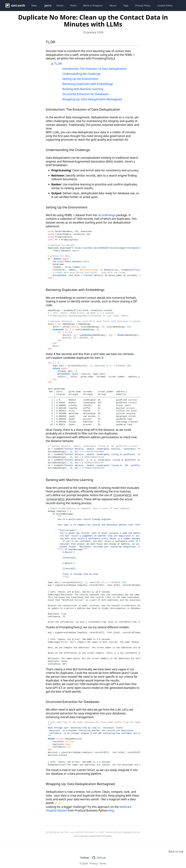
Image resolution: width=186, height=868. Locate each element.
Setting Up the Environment (80, 79)
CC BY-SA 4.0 (53, 832)
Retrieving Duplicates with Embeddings (88, 84)
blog (111, 810)
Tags (126, 5)
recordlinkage (107, 215)
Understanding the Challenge (81, 74)
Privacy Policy (143, 5)
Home (60, 5)
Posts (73, 5)
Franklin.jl (127, 832)
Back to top (176, 851)
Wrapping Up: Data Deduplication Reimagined (92, 99)
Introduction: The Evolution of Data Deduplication (94, 69)
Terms (103, 863)
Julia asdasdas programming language (93, 836)
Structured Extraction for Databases (85, 94)
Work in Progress (93, 5)
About (113, 5)
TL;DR (50, 42)
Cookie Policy (165, 5)
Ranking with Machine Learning (83, 89)
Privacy (94, 863)
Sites (34, 5)
